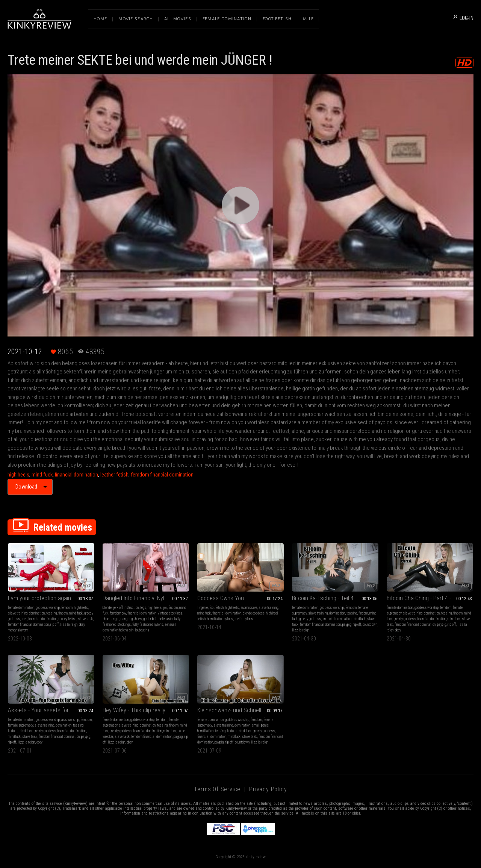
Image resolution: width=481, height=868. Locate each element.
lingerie (203, 608)
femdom (67, 608)
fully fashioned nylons (148, 624)
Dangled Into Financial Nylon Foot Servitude (146, 598)
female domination (21, 608)
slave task (85, 619)
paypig (347, 624)
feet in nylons (244, 619)
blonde (107, 608)
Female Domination (227, 19)
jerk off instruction (126, 608)
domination (37, 613)
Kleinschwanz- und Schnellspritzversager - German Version (240, 710)
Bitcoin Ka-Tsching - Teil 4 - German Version (335, 598)
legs (143, 608)
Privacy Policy (268, 789)
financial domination (76, 475)
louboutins (142, 630)
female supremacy (20, 725)
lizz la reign (69, 624)
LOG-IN (467, 18)
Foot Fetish (277, 19)
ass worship (70, 720)
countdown (370, 624)
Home (100, 19)
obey (82, 624)
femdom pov (118, 613)
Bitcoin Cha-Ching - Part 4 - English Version (430, 598)
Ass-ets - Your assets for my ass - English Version (51, 710)
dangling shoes (131, 619)
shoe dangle (111, 619)
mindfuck (359, 619)
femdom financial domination (162, 475)
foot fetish (216, 608)
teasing (51, 613)
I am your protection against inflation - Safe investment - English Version (51, 598)
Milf (308, 19)
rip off (54, 624)
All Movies (178, 19)
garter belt (150, 619)
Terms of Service (217, 789)
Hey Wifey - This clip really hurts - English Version (146, 710)
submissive (249, 608)
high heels (18, 475)
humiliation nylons (220, 619)
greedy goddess (310, 619)
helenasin (166, 619)
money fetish (67, 619)
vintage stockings (170, 613)
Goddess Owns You (221, 598)
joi (165, 608)
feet (24, 619)
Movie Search (136, 19)
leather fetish (114, 475)
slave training (18, 613)
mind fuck (42, 475)
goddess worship (48, 608)
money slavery (18, 630)
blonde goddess (254, 613)
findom (63, 613)
